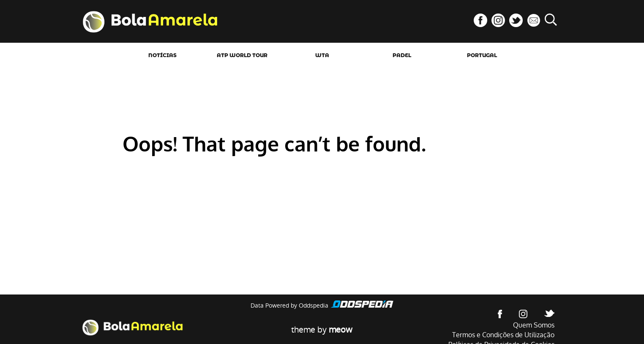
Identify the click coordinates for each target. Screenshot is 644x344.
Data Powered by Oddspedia (289, 305)
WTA (322, 55)
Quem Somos (534, 325)
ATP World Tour (242, 55)
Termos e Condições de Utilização (503, 335)
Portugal (482, 55)
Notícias (162, 55)
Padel (402, 55)
